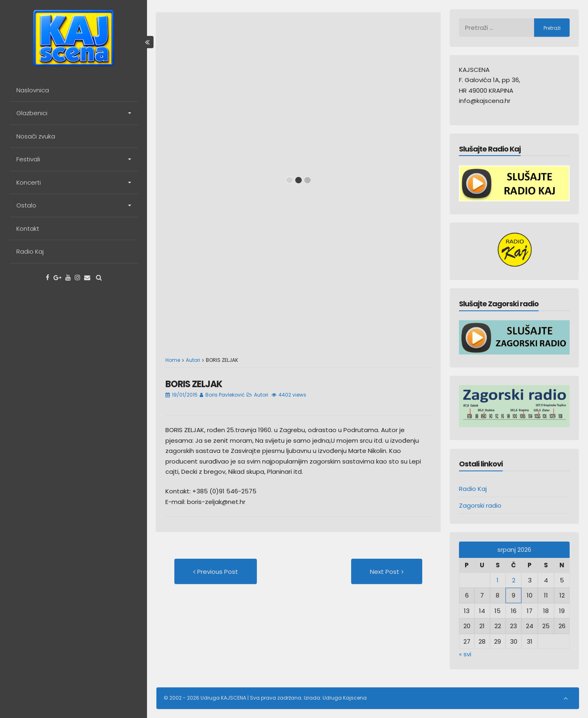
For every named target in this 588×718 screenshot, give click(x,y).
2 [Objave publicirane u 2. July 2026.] (514, 580)
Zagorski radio (480, 505)
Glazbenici (32, 113)
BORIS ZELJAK (194, 384)
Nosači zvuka (36, 136)
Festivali (28, 159)
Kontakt (28, 229)
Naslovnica (33, 90)
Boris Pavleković (225, 395)
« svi (465, 654)
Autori (193, 360)
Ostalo (26, 205)
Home (173, 360)
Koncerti (29, 182)
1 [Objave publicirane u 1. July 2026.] (498, 580)
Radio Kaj (30, 251)
